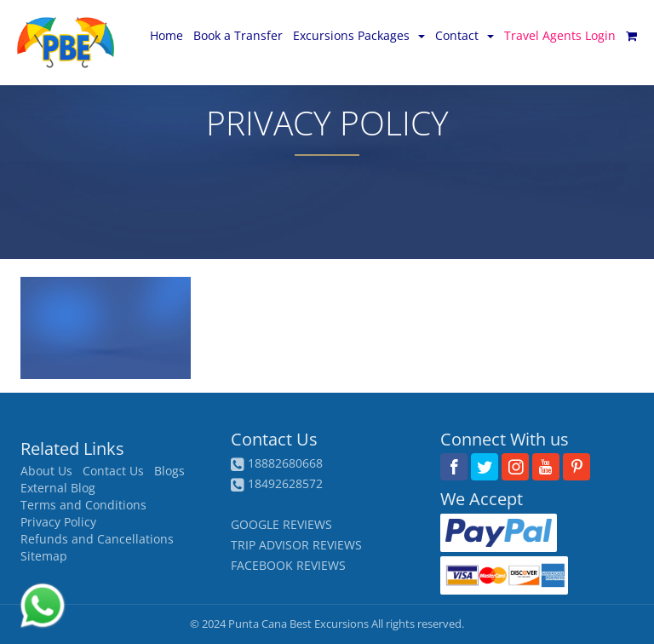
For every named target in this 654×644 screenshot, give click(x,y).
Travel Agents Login (560, 35)
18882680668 (285, 463)
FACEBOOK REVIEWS (288, 565)
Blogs (169, 471)
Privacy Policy (58, 522)
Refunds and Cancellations (97, 539)
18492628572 (285, 483)
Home (166, 35)
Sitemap (44, 556)
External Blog (58, 488)
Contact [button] (465, 35)
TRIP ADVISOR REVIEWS (296, 545)
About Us (46, 471)
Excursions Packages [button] (359, 35)
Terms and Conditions (83, 505)
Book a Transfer (238, 35)
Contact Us (113, 471)
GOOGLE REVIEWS (281, 524)
